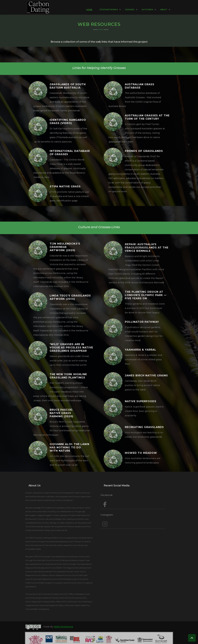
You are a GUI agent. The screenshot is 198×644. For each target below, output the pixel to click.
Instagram (107, 515)
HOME (89, 10)
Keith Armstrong (63, 627)
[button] (91, 10)
